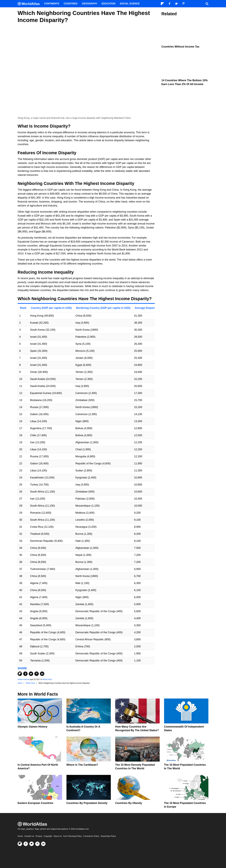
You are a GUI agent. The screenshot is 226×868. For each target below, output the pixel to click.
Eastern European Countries (35, 803)
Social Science (130, 4)
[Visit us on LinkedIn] (43, 844)
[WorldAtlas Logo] (30, 4)
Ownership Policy (108, 836)
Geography (90, 4)
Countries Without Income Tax (180, 47)
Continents (52, 4)
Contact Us (29, 836)
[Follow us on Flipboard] (20, 844)
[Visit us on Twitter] (32, 844)
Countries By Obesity (129, 803)
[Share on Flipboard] (20, 674)
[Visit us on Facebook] (26, 844)
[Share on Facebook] (25, 674)
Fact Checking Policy (72, 836)
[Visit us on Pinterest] (37, 844)
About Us (58, 836)
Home (20, 836)
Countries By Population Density (87, 803)
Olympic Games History (33, 727)
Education (108, 4)
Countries (71, 4)
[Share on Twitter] (31, 674)
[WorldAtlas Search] (207, 4)
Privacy (39, 836)
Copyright (48, 836)
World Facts (47, 679)
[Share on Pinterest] (37, 674)
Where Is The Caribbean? (82, 765)
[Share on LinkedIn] (42, 674)
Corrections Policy (91, 836)
